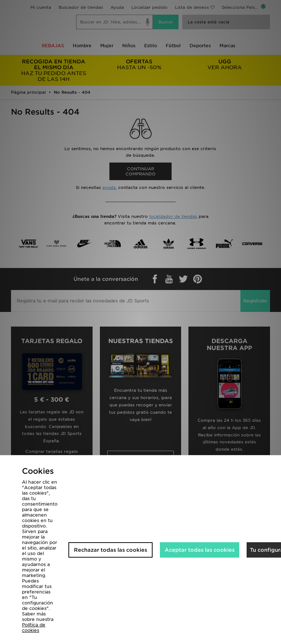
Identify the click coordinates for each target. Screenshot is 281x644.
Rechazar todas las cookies (110, 550)
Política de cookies (34, 628)
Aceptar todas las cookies (200, 550)
